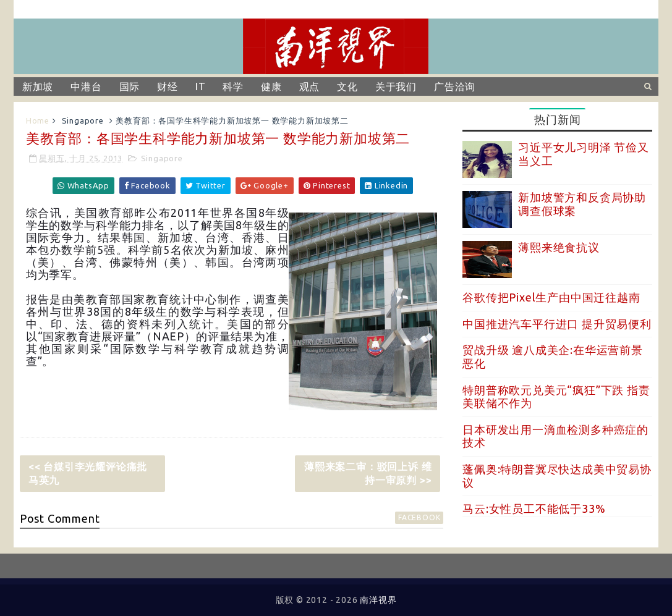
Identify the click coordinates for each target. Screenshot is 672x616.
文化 (347, 86)
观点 (310, 86)
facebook (419, 517)
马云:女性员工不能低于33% (534, 508)
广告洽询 (455, 86)
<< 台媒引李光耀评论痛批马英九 (88, 473)
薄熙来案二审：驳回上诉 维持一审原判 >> (368, 473)
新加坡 (38, 86)
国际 (130, 86)
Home (38, 120)
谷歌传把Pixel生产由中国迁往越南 (551, 297)
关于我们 (396, 86)
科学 (233, 86)
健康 (271, 86)
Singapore (83, 120)
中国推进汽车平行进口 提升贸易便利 (557, 324)
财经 (168, 86)
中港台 (86, 86)
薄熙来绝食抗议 (559, 247)
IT (201, 86)
